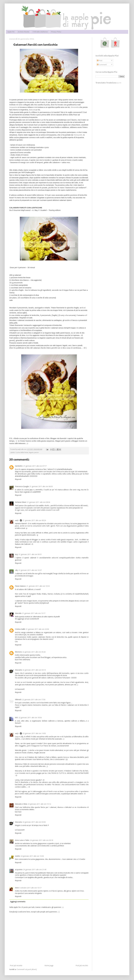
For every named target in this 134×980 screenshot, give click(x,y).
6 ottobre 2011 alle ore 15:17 (30, 888)
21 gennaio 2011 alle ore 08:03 (41, 486)
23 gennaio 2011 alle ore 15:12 (39, 804)
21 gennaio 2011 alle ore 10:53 (38, 586)
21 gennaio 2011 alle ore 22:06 (37, 629)
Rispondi (18, 479)
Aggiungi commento (18, 902)
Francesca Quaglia (22, 486)
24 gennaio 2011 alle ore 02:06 (34, 822)
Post (100, 61)
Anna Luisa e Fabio (22, 840)
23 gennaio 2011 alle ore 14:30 (34, 733)
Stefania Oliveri (21, 502)
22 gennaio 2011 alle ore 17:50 (34, 699)
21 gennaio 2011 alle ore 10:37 (30, 570)
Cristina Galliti (20, 629)
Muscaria (18, 670)
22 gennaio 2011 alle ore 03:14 (34, 670)
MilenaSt (18, 699)
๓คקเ (17, 520)
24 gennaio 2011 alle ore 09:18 (42, 840)
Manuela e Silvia (21, 804)
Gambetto (19, 466)
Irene (17, 888)
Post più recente (16, 965)
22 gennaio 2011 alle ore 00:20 (34, 652)
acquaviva (19, 870)
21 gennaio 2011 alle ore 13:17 (34, 613)
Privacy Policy (56, 32)
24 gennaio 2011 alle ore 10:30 (32, 856)
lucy (16, 554)
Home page (49, 965)
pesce (36, 452)
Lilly (16, 570)
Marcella (18, 613)
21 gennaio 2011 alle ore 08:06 (39, 502)
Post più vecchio (82, 965)
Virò (16, 718)
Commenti (102, 65)
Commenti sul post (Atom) (27, 969)
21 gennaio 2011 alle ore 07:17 (35, 466)
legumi (31, 452)
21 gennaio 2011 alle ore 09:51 (30, 554)
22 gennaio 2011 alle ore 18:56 (30, 718)
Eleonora (18, 652)
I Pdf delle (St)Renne (40, 32)
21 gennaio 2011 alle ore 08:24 (34, 520)
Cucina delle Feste (22, 452)
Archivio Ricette (23, 32)
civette (17, 856)
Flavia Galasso (20, 586)
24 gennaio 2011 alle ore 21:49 (35, 870)
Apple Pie (11, 32)
